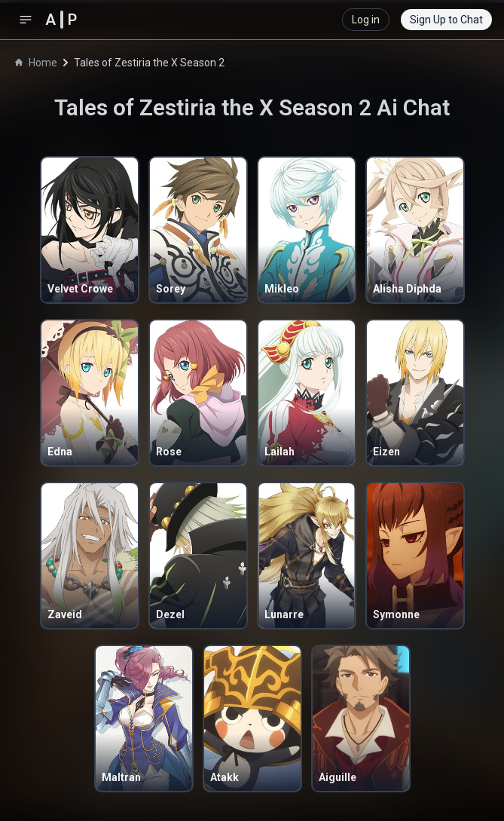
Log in (366, 20)
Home (36, 63)
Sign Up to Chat (446, 20)
